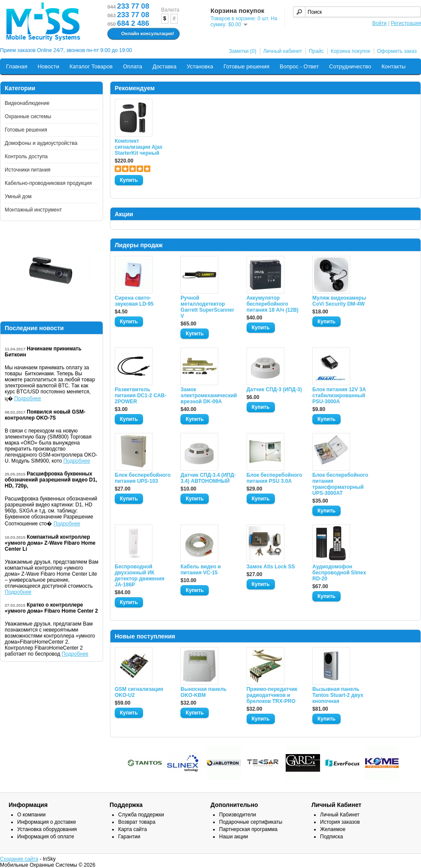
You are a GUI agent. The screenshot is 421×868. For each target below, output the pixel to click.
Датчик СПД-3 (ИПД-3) (274, 390)
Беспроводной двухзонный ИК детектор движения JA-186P (139, 576)
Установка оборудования (47, 829)
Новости (48, 66)
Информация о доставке (47, 822)
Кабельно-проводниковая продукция (48, 183)
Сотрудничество (350, 66)
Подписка (331, 837)
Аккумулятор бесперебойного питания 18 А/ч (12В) (273, 304)
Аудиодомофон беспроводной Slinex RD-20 (339, 573)
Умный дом (18, 196)
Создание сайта (19, 859)
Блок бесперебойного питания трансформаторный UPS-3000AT (340, 484)
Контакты (394, 66)
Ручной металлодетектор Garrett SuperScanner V (207, 307)
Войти (379, 23)
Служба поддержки (141, 815)
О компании (31, 815)
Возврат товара (137, 822)
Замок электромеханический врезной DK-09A (208, 396)
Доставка (165, 66)
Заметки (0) (243, 51)
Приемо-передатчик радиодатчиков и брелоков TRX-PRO (272, 695)
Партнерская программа (248, 829)
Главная (17, 66)
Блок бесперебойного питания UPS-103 (143, 478)
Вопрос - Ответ (299, 66)
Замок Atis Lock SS (271, 567)
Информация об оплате (46, 837)
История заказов (340, 822)
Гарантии (129, 837)
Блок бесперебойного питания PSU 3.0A (275, 478)
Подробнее (27, 399)
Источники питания (27, 170)
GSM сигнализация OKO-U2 (139, 692)
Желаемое (333, 829)
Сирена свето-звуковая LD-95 (134, 301)
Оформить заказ (397, 51)
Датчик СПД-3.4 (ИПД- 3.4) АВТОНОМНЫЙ (208, 478)
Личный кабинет (283, 51)
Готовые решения (246, 66)
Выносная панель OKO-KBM (203, 692)
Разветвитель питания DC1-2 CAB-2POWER (140, 396)
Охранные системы (28, 117)
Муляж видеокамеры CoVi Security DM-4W (339, 301)
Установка (200, 66)
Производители (238, 815)
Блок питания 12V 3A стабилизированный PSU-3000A (339, 396)
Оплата (133, 66)
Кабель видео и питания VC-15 (201, 570)
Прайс (316, 51)
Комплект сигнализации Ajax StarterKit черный (139, 147)
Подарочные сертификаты (251, 822)
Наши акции (233, 837)
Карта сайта (133, 829)
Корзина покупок (351, 51)
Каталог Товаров (91, 66)
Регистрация (406, 23)
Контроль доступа (26, 156)
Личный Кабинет (340, 815)
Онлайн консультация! (142, 34)
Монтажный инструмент (33, 210)
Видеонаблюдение (27, 103)
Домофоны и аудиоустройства (41, 143)
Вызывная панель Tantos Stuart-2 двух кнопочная (338, 695)
